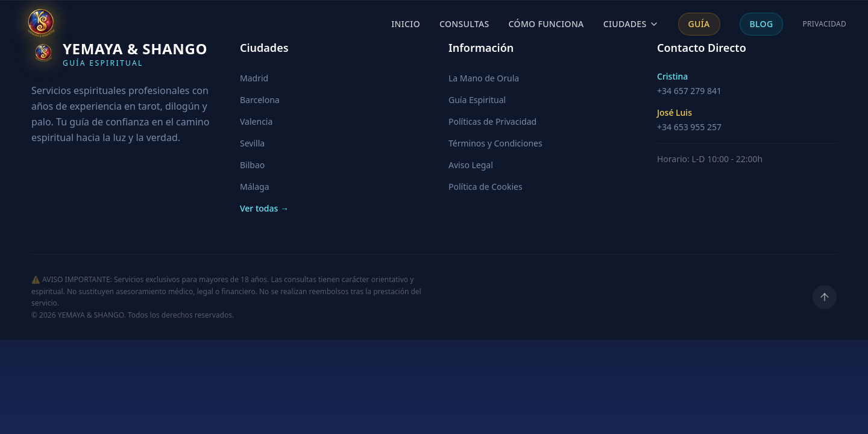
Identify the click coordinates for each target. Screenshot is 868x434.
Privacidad (824, 24)
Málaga (254, 187)
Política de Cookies (486, 187)
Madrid (254, 78)
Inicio (406, 24)
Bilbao (252, 165)
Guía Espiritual (477, 100)
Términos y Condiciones (495, 143)
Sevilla (252, 143)
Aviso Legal (471, 165)
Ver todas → (264, 208)
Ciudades (631, 24)
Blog (762, 24)
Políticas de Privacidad (492, 121)
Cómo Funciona (546, 24)
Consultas (464, 24)
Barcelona (260, 100)
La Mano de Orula (484, 78)
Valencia (256, 121)
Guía (699, 24)
